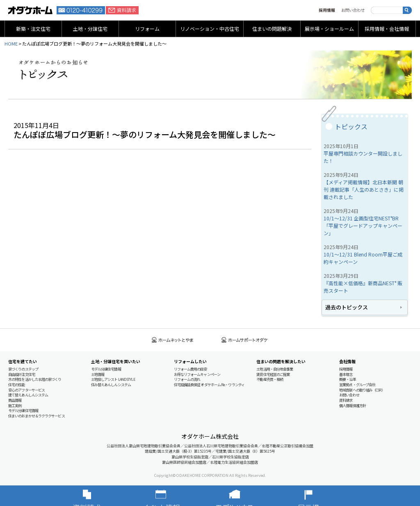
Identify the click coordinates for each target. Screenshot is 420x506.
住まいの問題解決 (272, 29)
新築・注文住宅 (33, 29)
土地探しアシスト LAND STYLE (113, 379)
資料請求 (122, 10)
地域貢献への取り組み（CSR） (362, 390)
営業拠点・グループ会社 (357, 385)
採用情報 (327, 10)
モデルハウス (247, 496)
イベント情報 (173, 496)
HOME (11, 44)
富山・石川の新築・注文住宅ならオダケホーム (30, 10)
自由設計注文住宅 (22, 374)
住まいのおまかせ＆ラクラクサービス (37, 416)
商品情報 (15, 400)
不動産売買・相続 (270, 379)
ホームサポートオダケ (245, 340)
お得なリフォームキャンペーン (197, 374)
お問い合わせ (353, 10)
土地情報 (98, 374)
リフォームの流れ (187, 379)
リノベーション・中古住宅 (210, 29)
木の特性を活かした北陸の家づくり (35, 379)
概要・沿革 (348, 379)
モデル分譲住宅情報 (23, 411)
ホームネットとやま (173, 340)
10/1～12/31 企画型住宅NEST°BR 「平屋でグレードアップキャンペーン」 (363, 226)
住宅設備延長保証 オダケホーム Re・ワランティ (209, 385)
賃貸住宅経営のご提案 (273, 374)
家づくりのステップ (23, 369)
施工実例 (15, 406)
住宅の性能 (17, 385)
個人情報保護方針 (353, 406)
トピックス (351, 126)
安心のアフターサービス (26, 390)
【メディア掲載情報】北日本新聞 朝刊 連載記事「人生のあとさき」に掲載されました (364, 189)
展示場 (321, 496)
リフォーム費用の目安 (191, 369)
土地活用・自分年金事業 (275, 369)
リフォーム (147, 29)
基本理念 (346, 374)
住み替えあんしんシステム (111, 385)
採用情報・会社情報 (387, 29)
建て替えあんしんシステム (28, 395)
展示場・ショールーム (329, 29)
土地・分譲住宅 (90, 29)
